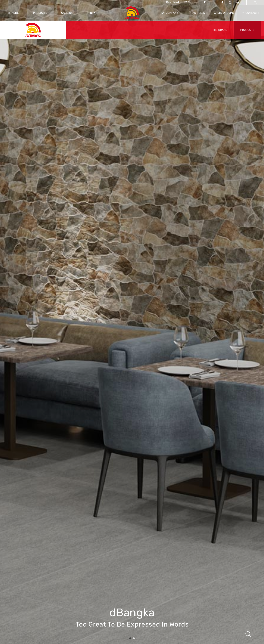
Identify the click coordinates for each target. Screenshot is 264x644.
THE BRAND (220, 30)
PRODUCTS (247, 30)
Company (170, 13)
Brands (13, 13)
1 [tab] (130, 638)
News (94, 13)
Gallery (67, 13)
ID (205, 2)
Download (173, 2)
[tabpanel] (132, 322)
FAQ (187, 2)
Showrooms (224, 13)
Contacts (251, 13)
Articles (197, 13)
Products (40, 13)
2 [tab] (134, 638)
